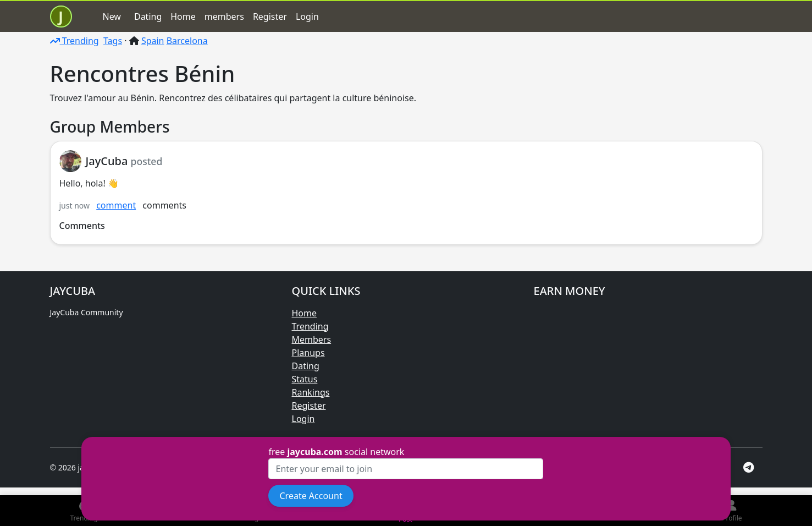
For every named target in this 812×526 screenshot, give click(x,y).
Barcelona (187, 41)
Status (305, 379)
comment (116, 205)
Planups (308, 353)
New (112, 17)
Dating (148, 17)
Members (312, 339)
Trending (74, 41)
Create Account (311, 496)
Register (270, 17)
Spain (153, 41)
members (224, 17)
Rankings (311, 392)
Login (307, 17)
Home (183, 17)
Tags (113, 41)
